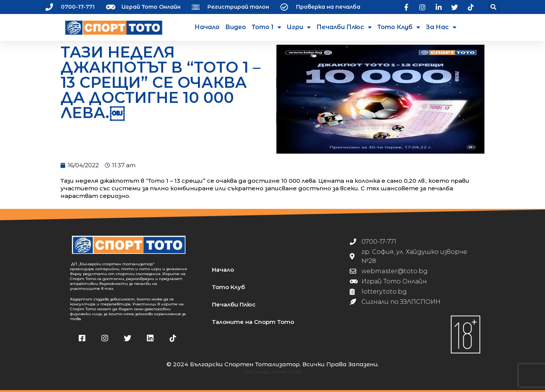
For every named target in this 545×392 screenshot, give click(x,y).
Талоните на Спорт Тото (253, 322)
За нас (441, 27)
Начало (207, 27)
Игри (299, 27)
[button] (494, 7)
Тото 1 (266, 27)
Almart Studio (287, 372)
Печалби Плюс (344, 27)
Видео (236, 27)
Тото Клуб (399, 27)
